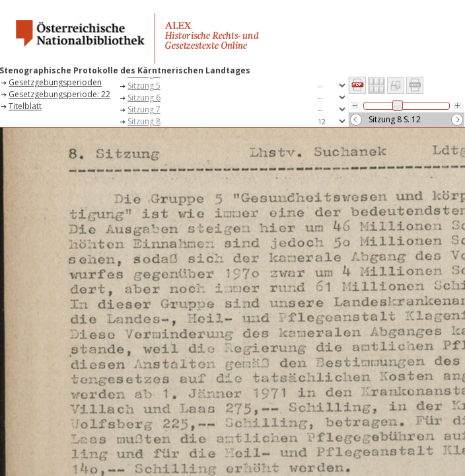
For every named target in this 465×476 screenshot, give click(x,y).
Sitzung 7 (144, 109)
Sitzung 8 (144, 121)
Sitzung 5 (144, 86)
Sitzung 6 (144, 98)
